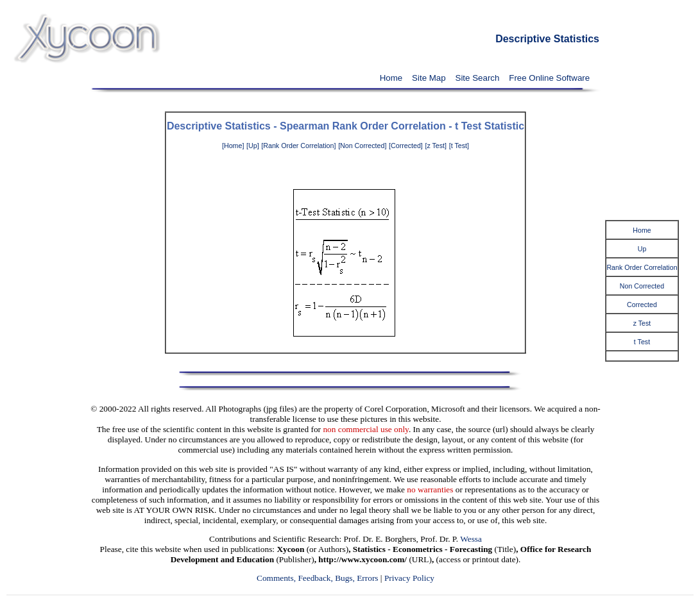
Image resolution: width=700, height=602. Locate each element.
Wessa (471, 539)
